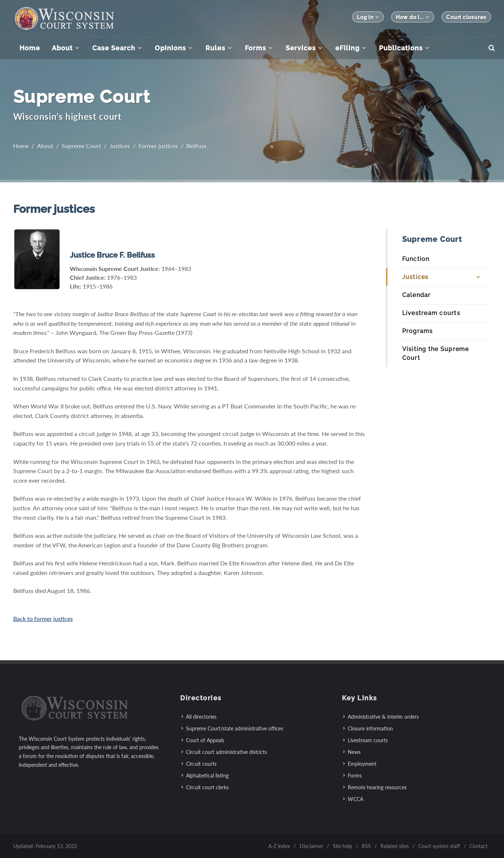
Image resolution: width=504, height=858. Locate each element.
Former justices (158, 146)
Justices (120, 146)
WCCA (355, 799)
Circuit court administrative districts (226, 752)
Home (21, 146)
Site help (342, 846)
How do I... (413, 17)
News (354, 752)
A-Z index (279, 846)
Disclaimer (311, 846)
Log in (368, 17)
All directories (201, 717)
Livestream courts (368, 740)
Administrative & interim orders (383, 717)
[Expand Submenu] (478, 277)
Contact (478, 846)
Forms (355, 775)
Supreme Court (81, 146)
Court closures (466, 17)
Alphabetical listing (207, 775)
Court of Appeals (205, 740)
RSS (366, 846)
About (45, 146)
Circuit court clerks (207, 787)
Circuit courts (201, 764)
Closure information (370, 728)
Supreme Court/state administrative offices (235, 728)
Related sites (395, 846)
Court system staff (439, 846)
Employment (362, 764)
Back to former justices (43, 619)
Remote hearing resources (377, 787)
